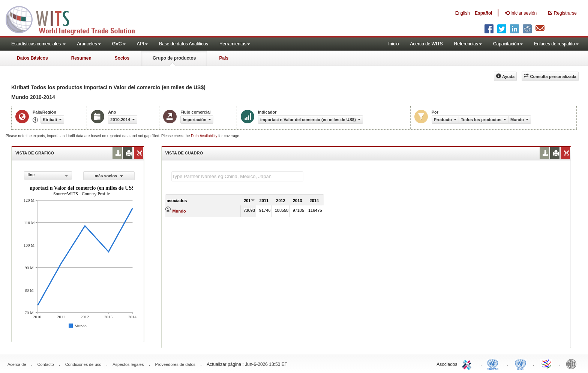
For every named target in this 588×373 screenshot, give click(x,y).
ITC (468, 364)
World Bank (573, 364)
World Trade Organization (547, 364)
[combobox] (48, 175)
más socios (109, 176)
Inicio (393, 44)
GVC (119, 44)
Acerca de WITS (426, 44)
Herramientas (235, 44)
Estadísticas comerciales (38, 44)
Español (484, 13)
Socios (122, 58)
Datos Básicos (32, 58)
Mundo (179, 211)
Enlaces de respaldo (556, 44)
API (142, 44)
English (463, 13)
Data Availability (205, 136)
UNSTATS (520, 364)
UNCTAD (494, 364)
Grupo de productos (174, 58)
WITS (75, 19)
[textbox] (237, 176)
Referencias (468, 44)
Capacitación (508, 44)
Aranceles (89, 44)
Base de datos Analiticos (184, 44)
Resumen (81, 58)
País (224, 58)
